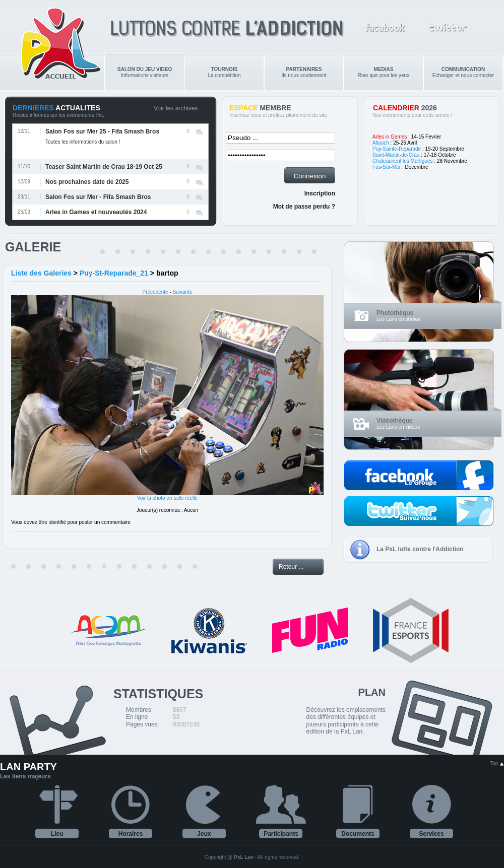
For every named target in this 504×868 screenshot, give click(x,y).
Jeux (204, 834)
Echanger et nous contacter (463, 72)
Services (431, 834)
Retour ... (291, 567)
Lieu (57, 834)
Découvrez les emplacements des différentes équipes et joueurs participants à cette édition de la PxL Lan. (346, 721)
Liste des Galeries (41, 273)
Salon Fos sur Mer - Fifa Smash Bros (98, 197)
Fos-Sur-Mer (387, 167)
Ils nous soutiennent (304, 72)
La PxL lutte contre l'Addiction (420, 549)
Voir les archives (176, 108)
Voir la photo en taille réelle (167, 498)
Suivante (183, 292)
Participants (281, 834)
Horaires (131, 834)
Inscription (320, 193)
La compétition (224, 72)
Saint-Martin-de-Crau (396, 155)
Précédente (155, 292)
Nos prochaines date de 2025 (87, 182)
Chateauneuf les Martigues (403, 161)
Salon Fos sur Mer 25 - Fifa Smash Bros (102, 131)
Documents (358, 834)
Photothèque (395, 313)
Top (497, 763)
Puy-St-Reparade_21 (114, 273)
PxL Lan (244, 857)
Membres (139, 710)
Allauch (381, 143)
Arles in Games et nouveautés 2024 (96, 212)
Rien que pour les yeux (384, 72)
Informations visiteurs (145, 72)
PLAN (372, 692)
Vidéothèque (395, 421)
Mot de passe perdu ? (304, 207)
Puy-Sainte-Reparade (397, 149)
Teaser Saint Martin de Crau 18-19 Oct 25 (104, 167)
